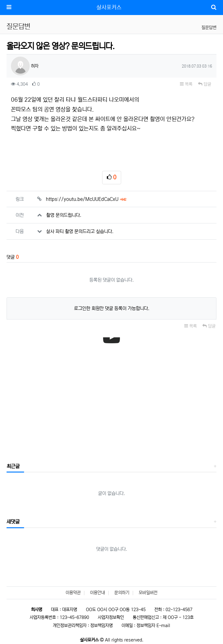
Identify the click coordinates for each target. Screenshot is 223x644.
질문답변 (209, 28)
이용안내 (97, 593)
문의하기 (122, 593)
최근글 (13, 466)
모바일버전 (148, 593)
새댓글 (13, 522)
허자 (25, 66)
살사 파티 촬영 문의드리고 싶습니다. (80, 231)
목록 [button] (186, 84)
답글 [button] (205, 84)
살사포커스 (109, 8)
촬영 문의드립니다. (64, 215)
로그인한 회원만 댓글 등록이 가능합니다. (112, 308)
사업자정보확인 (111, 617)
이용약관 (73, 593)
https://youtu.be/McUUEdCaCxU (86, 199)
